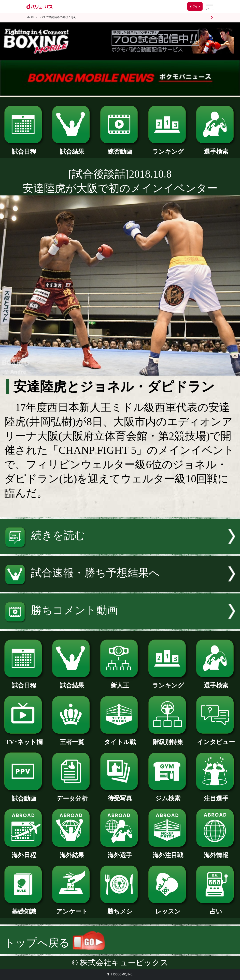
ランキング (168, 148)
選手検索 (216, 148)
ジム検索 (168, 795)
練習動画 (120, 148)
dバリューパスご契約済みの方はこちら (52, 17)
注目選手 (216, 795)
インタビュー (216, 739)
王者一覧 (72, 739)
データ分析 (72, 795)
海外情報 (216, 852)
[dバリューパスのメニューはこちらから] (209, 7)
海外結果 (72, 852)
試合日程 (24, 148)
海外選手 (120, 852)
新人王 (120, 682)
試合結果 (72, 148)
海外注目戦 (168, 852)
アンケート (72, 908)
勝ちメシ (120, 908)
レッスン (168, 908)
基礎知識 (24, 908)
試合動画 (24, 795)
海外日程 (24, 852)
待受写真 (120, 795)
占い (216, 908)
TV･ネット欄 (24, 739)
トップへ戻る (54, 943)
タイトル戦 (120, 739)
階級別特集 (168, 739)
